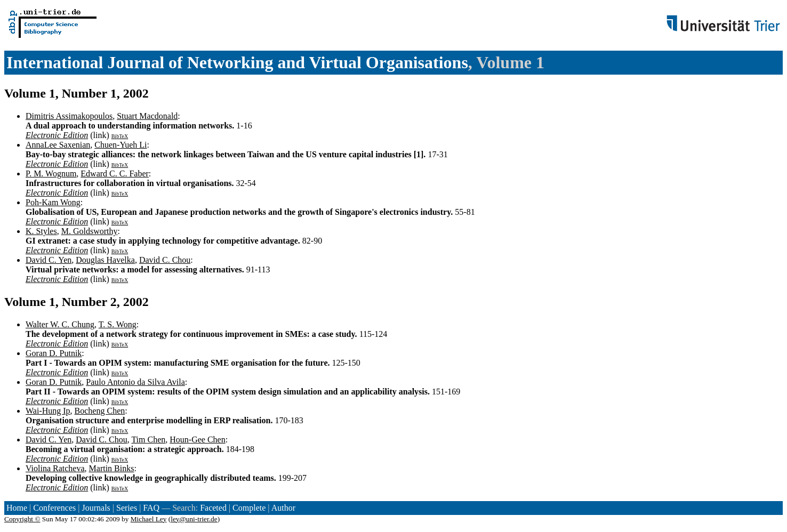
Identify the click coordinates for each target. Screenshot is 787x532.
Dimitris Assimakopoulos (69, 116)
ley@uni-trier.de (194, 519)
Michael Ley (149, 519)
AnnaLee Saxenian (58, 145)
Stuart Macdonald (147, 116)
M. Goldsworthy (90, 231)
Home (17, 508)
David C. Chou (165, 260)
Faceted (213, 508)
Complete (249, 508)
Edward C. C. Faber (115, 174)
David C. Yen (49, 260)
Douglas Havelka (105, 260)
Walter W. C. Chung (60, 324)
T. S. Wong (118, 324)
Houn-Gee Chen (197, 440)
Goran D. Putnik (54, 353)
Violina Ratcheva (55, 468)
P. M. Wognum (51, 174)
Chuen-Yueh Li (121, 145)
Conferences (54, 508)
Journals (96, 508)
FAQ (151, 508)
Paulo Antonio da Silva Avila (135, 382)
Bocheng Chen (100, 411)
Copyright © (22, 519)
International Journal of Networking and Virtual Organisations (237, 62)
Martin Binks (112, 468)
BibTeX (120, 136)
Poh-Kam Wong (53, 202)
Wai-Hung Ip (48, 411)
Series (127, 508)
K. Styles (41, 231)
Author (283, 508)
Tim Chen (148, 440)
